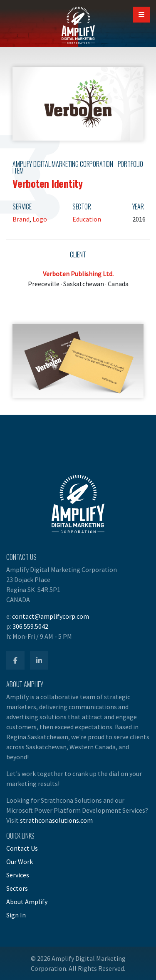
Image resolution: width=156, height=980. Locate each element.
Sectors (17, 888)
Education (87, 219)
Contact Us (22, 848)
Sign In (16, 915)
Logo (40, 219)
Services (18, 875)
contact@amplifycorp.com (51, 616)
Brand (21, 219)
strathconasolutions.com (56, 820)
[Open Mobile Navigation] (141, 15)
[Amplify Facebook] (15, 660)
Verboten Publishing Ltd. (78, 274)
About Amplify (27, 902)
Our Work (20, 862)
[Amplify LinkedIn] (39, 660)
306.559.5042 (30, 626)
